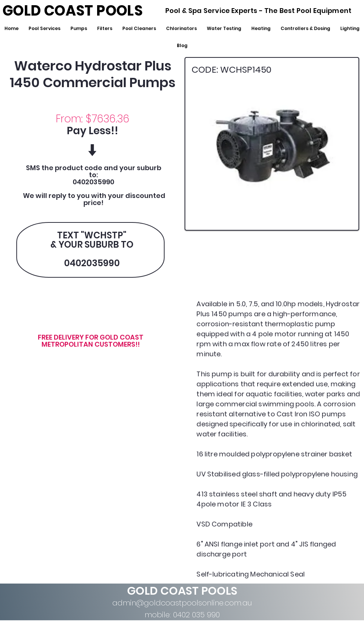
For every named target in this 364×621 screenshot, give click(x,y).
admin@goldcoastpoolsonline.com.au (182, 603)
